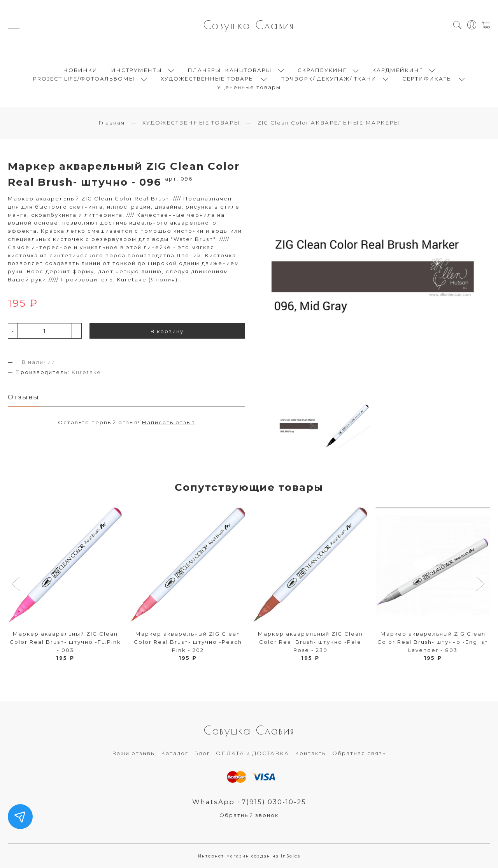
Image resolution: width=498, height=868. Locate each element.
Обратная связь (359, 753)
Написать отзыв (169, 422)
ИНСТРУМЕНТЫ (137, 70)
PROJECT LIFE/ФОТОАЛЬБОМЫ (84, 79)
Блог (202, 753)
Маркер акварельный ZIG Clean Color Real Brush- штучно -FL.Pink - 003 (65, 642)
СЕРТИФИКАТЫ (428, 79)
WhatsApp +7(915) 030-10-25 (249, 802)
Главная (112, 123)
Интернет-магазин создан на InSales (249, 856)
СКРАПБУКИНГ (322, 70)
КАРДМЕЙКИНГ (398, 70)
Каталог (175, 753)
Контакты (311, 753)
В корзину (167, 331)
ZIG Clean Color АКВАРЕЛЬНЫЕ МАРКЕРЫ (329, 123)
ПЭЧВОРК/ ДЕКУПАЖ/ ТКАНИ (329, 79)
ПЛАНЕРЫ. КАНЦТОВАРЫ (230, 70)
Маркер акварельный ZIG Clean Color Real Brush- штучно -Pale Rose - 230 (310, 642)
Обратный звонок (249, 815)
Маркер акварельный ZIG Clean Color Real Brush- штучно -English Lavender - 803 (433, 642)
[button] (17, 585)
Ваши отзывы (134, 753)
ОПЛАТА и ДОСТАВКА (253, 753)
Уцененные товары (249, 87)
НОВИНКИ (81, 70)
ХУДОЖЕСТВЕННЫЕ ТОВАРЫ (208, 79)
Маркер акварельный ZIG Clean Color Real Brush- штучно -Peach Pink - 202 (188, 642)
